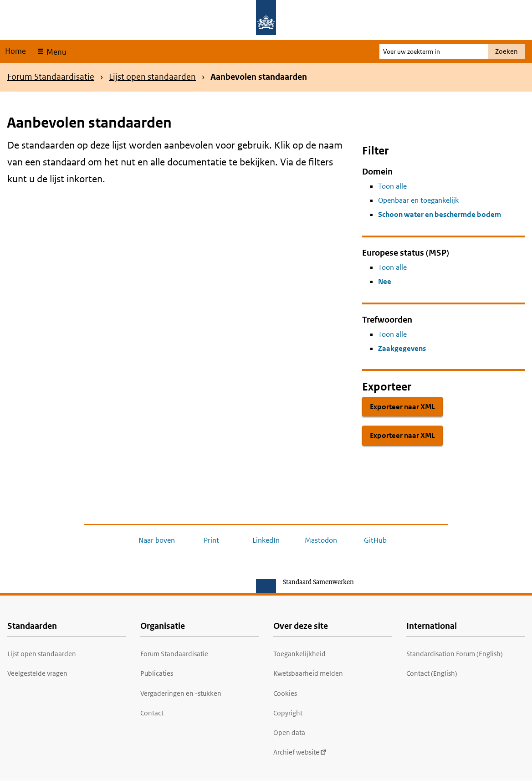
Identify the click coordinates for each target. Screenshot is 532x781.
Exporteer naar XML (402, 407)
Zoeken (506, 51)
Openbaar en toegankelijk (418, 200)
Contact (152, 713)
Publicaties (157, 673)
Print (211, 540)
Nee (385, 281)
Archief (300, 752)
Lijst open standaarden (152, 77)
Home (15, 51)
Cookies (285, 693)
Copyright (288, 713)
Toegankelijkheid (299, 654)
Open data (289, 732)
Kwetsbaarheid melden (308, 673)
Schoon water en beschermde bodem (440, 214)
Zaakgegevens (402, 348)
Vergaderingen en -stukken (181, 693)
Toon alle (392, 186)
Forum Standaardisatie (51, 77)
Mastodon (321, 540)
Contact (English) (432, 673)
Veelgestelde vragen (37, 673)
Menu (55, 52)
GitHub (375, 540)
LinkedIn (266, 540)
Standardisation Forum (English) (455, 654)
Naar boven (157, 540)
